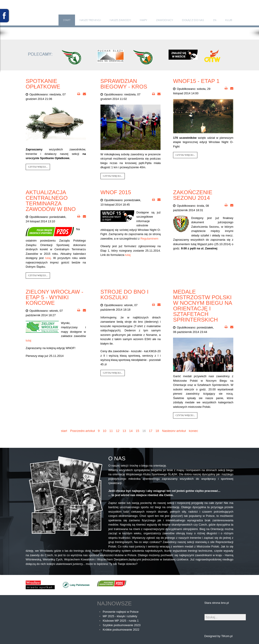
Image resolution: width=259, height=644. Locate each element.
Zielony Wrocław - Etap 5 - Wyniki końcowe (54, 297)
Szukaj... (204, 614)
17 (151, 431)
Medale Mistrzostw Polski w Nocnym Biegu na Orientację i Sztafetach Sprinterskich (202, 306)
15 (138, 431)
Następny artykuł (174, 431)
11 (111, 431)
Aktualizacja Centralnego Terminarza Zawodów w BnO (51, 201)
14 (131, 431)
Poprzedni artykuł (82, 431)
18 (157, 431)
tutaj (48, 258)
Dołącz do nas (193, 20)
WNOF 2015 (116, 192)
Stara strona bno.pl (217, 603)
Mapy (143, 20)
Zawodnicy (165, 20)
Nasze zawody (120, 20)
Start (67, 20)
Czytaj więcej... (38, 167)
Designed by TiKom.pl (218, 636)
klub (229, 20)
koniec (193, 431)
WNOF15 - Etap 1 (196, 81)
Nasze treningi (90, 20)
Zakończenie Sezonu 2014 (193, 195)
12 (118, 431)
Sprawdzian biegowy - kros (124, 84)
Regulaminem (149, 239)
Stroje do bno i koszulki (124, 295)
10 (104, 431)
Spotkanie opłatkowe (43, 84)
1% (215, 20)
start (64, 431)
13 (124, 431)
